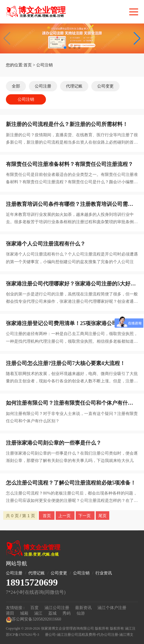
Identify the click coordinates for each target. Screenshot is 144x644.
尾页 (102, 516)
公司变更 (105, 86)
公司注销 (44, 65)
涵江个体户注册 (112, 608)
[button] (137, 38)
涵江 (38, 613)
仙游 (81, 613)
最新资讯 (83, 608)
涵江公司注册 (57, 608)
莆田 (10, 613)
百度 (34, 608)
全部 (16, 86)
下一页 (85, 516)
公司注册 (43, 86)
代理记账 (74, 86)
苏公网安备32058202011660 (33, 620)
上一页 (65, 516)
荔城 (52, 613)
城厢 (24, 613)
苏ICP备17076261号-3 (23, 635)
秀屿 (67, 613)
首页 (28, 65)
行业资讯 (104, 573)
